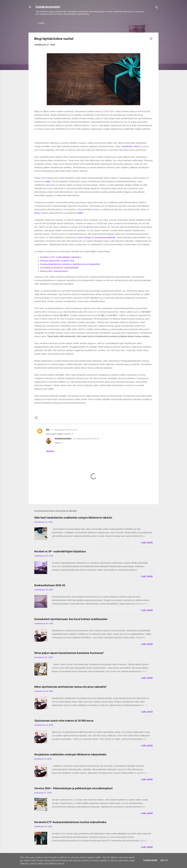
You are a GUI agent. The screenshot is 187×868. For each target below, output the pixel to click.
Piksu (136, 147)
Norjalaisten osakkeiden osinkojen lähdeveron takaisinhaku (70, 755)
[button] (151, 40)
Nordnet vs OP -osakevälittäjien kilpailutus (61, 258)
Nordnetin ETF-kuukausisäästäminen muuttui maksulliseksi (70, 823)
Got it (164, 860)
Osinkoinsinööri (48, 7)
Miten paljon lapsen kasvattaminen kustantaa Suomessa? (69, 654)
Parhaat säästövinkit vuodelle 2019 (57, 261)
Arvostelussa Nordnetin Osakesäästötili (59, 268)
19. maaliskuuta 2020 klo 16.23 (86, 439)
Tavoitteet (133, 23)
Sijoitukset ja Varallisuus (64, 23)
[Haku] (157, 8)
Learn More (150, 860)
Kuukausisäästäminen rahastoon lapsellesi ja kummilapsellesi (70, 265)
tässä (37, 213)
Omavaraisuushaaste (105, 238)
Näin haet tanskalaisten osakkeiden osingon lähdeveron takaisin (73, 518)
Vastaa (50, 452)
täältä (48, 182)
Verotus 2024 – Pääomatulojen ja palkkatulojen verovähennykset (73, 789)
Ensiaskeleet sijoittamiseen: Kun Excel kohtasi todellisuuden (71, 620)
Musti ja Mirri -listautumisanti (54, 272)
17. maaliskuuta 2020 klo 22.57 (64, 430)
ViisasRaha (127, 147)
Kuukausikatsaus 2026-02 (50, 586)
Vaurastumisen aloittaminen (103, 23)
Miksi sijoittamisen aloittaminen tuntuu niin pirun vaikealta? (70, 687)
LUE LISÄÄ (147, 543)
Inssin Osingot (84, 238)
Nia (48, 430)
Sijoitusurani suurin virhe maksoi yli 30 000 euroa (64, 721)
